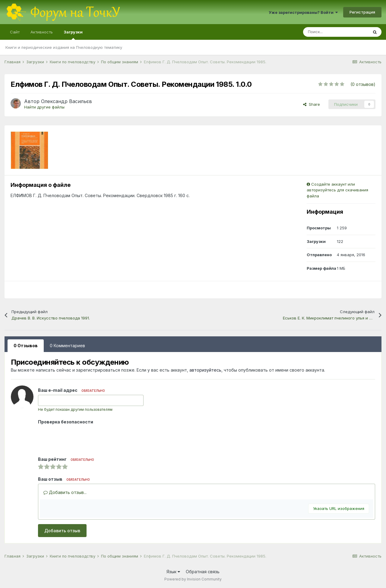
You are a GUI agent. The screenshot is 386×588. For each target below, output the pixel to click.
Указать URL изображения (339, 508)
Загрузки (73, 35)
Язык (173, 572)
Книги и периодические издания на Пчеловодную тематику (64, 47)
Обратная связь (203, 572)
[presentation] (84, 438)
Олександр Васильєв (66, 101)
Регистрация (362, 12)
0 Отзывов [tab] (26, 346)
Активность (42, 32)
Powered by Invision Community (193, 579)
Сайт (15, 32)
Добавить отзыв (62, 531)
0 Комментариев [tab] (67, 346)
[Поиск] (336, 32)
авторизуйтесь (205, 370)
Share (312, 104)
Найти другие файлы (44, 107)
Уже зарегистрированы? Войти (303, 12)
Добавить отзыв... (65, 492)
